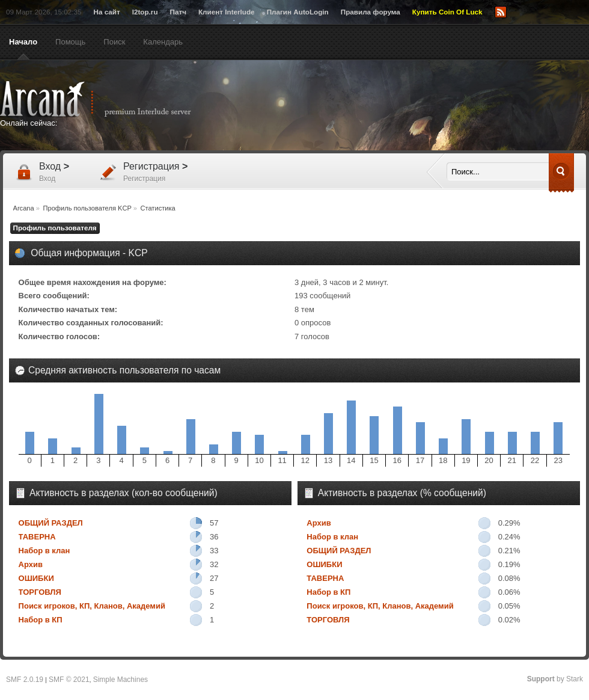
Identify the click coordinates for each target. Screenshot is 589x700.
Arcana (108, 99)
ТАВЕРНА (37, 537)
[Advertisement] (412, 106)
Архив (31, 564)
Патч (178, 12)
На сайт (106, 12)
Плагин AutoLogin (298, 12)
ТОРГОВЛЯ (40, 592)
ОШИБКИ (36, 578)
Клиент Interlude (227, 12)
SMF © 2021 (69, 680)
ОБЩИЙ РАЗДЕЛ (51, 523)
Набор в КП (41, 620)
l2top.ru (145, 12)
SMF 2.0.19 (25, 680)
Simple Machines (121, 680)
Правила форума (371, 12)
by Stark (555, 679)
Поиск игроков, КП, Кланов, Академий (92, 606)
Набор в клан (44, 551)
